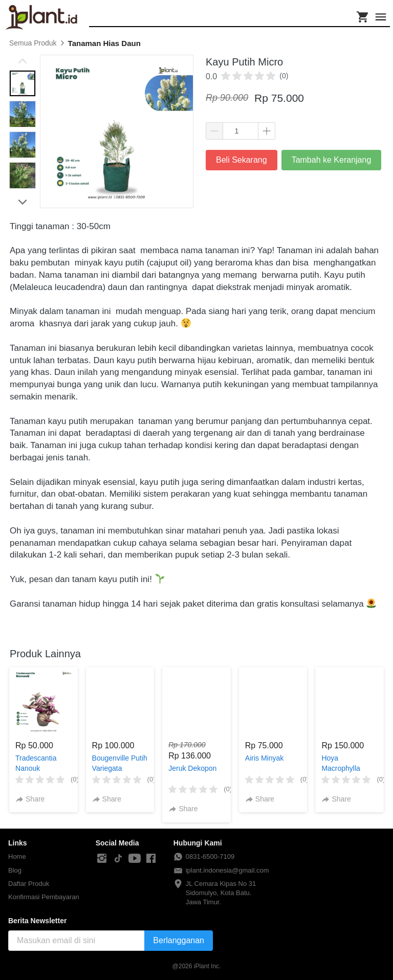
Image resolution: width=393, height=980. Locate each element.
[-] (102, 859)
